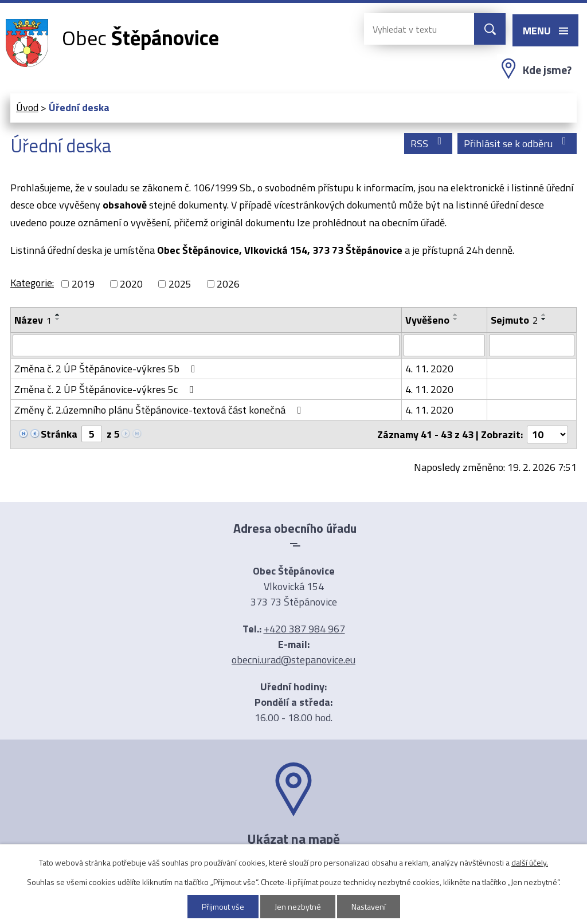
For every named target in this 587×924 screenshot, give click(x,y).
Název (33, 320)
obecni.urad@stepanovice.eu (293, 660)
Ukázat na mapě (293, 839)
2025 (180, 284)
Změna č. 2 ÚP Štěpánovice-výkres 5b (107, 369)
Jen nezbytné (298, 907)
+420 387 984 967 (304, 629)
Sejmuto (514, 320)
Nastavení (369, 907)
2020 (131, 284)
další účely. (530, 862)
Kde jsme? (547, 70)
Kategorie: (32, 283)
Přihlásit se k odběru (517, 143)
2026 (228, 284)
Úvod (27, 107)
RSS (428, 143)
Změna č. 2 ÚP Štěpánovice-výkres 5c (106, 389)
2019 (83, 284)
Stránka (59, 434)
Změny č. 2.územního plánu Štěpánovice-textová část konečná (160, 410)
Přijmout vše (223, 907)
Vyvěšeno (427, 320)
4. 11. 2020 (429, 369)
